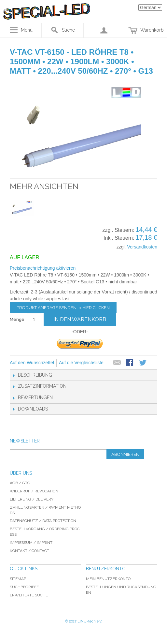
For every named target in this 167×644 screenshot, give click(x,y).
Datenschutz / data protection (43, 521)
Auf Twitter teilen (143, 363)
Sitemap (18, 579)
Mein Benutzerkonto (108, 579)
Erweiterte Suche (29, 595)
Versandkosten (142, 247)
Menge (17, 319)
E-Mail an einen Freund (117, 363)
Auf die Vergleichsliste (81, 363)
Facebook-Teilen (130, 363)
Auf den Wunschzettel (32, 363)
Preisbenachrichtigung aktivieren (43, 268)
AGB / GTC (20, 483)
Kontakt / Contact (29, 551)
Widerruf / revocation (34, 491)
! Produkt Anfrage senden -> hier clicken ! (63, 308)
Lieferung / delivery (32, 499)
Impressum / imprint (31, 543)
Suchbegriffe (24, 587)
